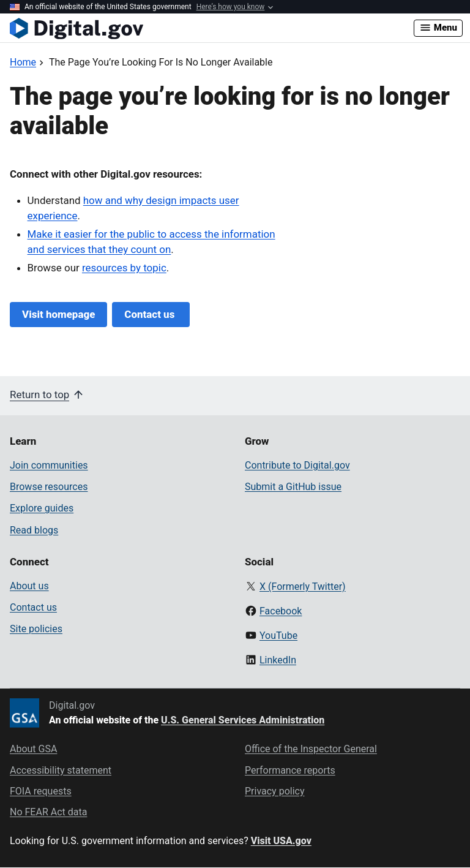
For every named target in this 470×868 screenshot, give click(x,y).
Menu (438, 28)
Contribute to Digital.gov (297, 465)
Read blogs (34, 530)
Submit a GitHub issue (293, 487)
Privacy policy (275, 791)
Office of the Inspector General (311, 749)
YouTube (278, 636)
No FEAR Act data (48, 812)
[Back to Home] (23, 62)
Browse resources (49, 487)
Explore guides (42, 508)
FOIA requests (41, 791)
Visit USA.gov (281, 841)
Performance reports (290, 770)
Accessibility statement (61, 770)
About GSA (33, 749)
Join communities (49, 465)
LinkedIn (278, 660)
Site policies (36, 629)
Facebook (281, 611)
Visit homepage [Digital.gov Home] (58, 314)
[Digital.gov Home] (212, 28)
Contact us (151, 314)
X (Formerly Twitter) (303, 587)
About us (29, 586)
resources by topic (124, 268)
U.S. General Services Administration (243, 720)
